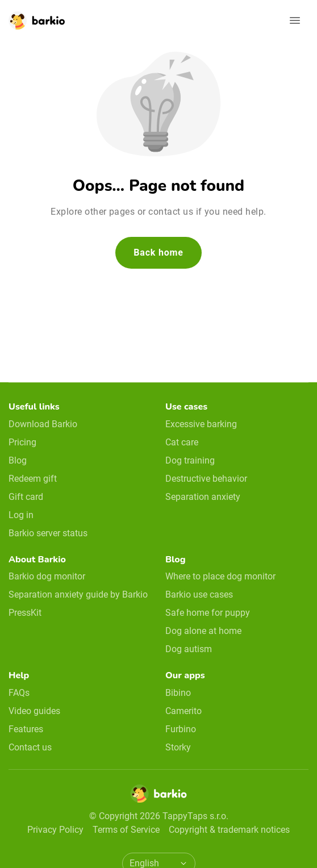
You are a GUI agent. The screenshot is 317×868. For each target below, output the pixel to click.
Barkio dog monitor (47, 576)
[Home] (158, 797)
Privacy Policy (55, 830)
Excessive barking (201, 424)
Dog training (190, 460)
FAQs (19, 693)
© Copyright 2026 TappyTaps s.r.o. (159, 816)
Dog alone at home (203, 631)
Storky (178, 747)
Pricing (22, 442)
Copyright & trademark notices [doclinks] (229, 830)
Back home (158, 253)
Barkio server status (48, 533)
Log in (21, 515)
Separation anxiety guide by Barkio (78, 594)
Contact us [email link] (30, 747)
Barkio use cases (199, 594)
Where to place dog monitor (220, 576)
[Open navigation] (295, 20)
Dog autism (189, 649)
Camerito (183, 711)
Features (26, 729)
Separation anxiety (203, 497)
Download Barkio (43, 424)
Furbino (181, 729)
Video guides (34, 711)
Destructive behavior (206, 479)
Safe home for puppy (208, 613)
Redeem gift (33, 479)
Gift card (26, 497)
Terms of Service (126, 830)
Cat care (182, 442)
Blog (18, 460)
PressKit (25, 613)
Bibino (178, 693)
